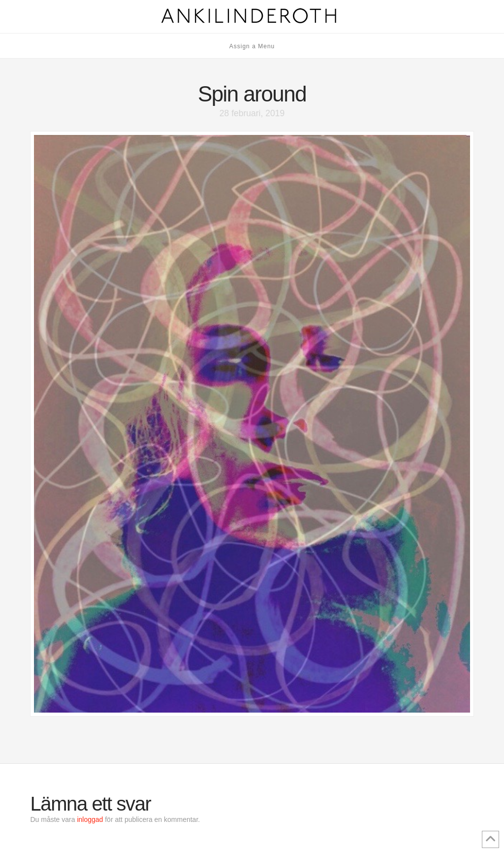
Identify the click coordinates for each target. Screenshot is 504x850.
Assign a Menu (252, 46)
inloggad (90, 819)
